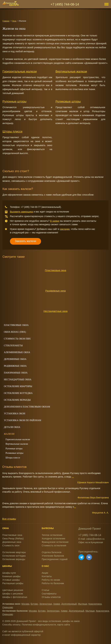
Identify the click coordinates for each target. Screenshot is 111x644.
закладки (65, 229)
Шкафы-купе (9, 573)
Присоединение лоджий (55, 559)
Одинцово (8, 607)
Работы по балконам (53, 583)
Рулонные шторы (14, 102)
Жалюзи (9, 434)
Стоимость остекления (54, 545)
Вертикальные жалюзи (71, 71)
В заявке (55, 221)
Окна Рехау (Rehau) (13, 539)
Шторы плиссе (12, 132)
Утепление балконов (53, 556)
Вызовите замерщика (22, 212)
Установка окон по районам (22, 420)
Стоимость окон (11, 545)
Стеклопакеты (13, 346)
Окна (14, 21)
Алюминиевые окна (17, 352)
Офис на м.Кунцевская (91, 542)
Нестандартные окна (55, 311)
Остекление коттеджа (18, 393)
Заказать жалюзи (25, 241)
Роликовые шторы (68, 102)
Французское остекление (55, 542)
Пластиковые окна (55, 270)
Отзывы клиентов (51, 597)
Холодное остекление (53, 539)
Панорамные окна (16, 373)
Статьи (45, 590)
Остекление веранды (17, 400)
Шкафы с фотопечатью (15, 597)
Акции (45, 573)
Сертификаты (49, 594)
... (73, 477)
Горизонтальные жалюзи (20, 71)
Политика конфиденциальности (39, 625)
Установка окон (14, 414)
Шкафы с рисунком (13, 594)
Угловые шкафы (11, 580)
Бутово (34, 604)
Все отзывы (9, 519)
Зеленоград (46, 604)
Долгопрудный (69, 604)
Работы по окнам (51, 580)
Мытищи (82, 604)
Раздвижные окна (55, 291)
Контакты (47, 576)
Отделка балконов (52, 552)
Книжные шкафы (11, 576)
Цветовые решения (13, 590)
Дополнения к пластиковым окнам (27, 407)
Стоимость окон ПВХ (17, 339)
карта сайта (64, 625)
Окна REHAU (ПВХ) (15, 332)
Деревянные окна (15, 359)
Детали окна (12, 427)
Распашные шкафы (13, 583)
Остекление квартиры (18, 386)
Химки (57, 604)
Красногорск (95, 604)
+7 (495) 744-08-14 (65, 4)
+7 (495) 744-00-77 (31, 207)
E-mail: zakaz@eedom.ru (91, 539)
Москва (25, 604)
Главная (6, 21)
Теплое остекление (52, 535)
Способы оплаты (11, 625)
